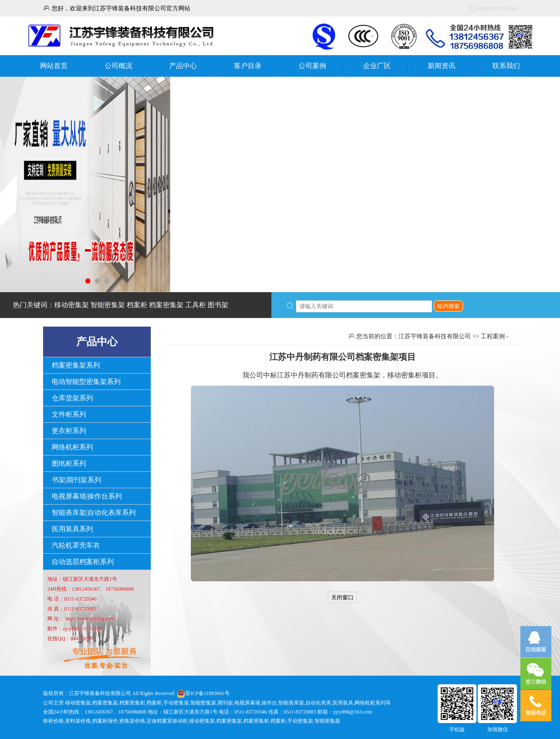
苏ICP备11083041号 (207, 693)
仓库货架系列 (72, 398)
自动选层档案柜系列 (83, 562)
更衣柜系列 (69, 431)
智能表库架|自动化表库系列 (94, 513)
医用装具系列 (72, 529)
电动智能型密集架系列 (86, 382)
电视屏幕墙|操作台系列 (87, 496)
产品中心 (183, 66)
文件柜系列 (69, 414)
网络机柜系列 (72, 447)
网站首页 (54, 66)
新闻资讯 (442, 66)
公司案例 (312, 66)
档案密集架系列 (76, 365)
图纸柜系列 (69, 463)
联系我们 (506, 66)
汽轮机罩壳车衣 (76, 545)
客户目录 (248, 66)
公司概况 (118, 66)
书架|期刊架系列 (76, 480)
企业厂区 (377, 66)
